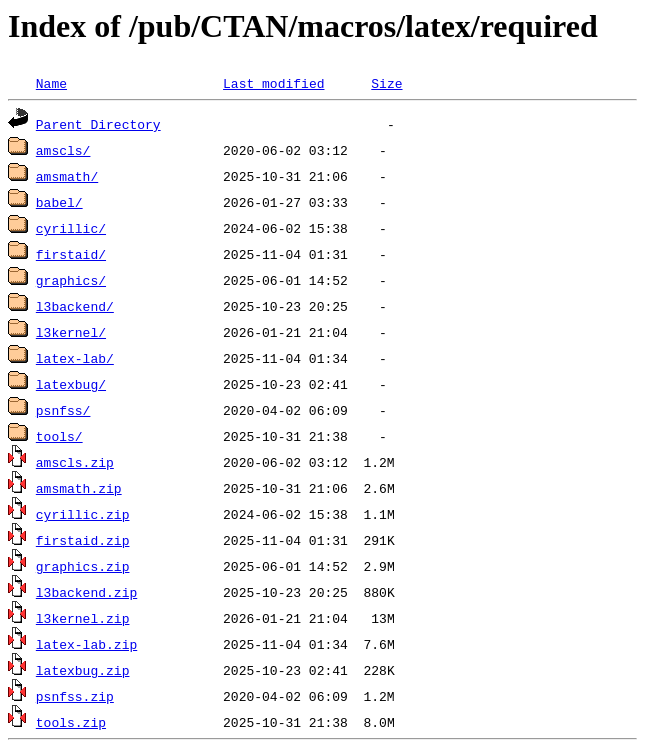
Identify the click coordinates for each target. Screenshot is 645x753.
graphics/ (71, 280)
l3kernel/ (71, 332)
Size (386, 83)
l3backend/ (75, 306)
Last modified (273, 83)
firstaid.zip (83, 540)
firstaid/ (71, 254)
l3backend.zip (86, 592)
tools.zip (71, 722)
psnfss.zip (75, 696)
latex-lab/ (75, 358)
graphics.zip (83, 566)
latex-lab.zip (86, 644)
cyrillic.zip (83, 514)
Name (51, 83)
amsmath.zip (79, 488)
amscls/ (63, 150)
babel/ (59, 202)
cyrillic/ (71, 228)
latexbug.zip (83, 670)
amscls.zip (75, 462)
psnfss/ (63, 410)
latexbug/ (71, 384)
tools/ (59, 436)
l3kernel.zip (83, 618)
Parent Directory (98, 124)
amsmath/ (67, 176)
